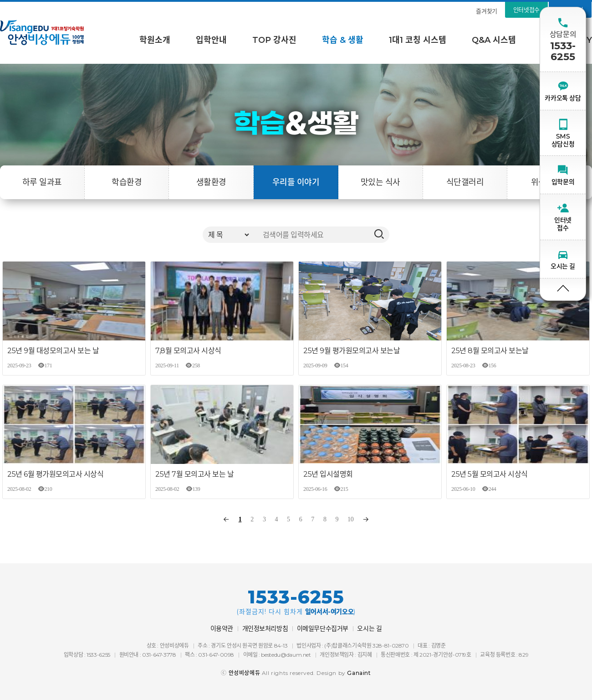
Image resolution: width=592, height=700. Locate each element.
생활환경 (211, 182)
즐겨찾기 (486, 11)
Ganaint (359, 673)
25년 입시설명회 (328, 474)
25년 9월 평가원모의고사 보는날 (352, 351)
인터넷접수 (526, 10)
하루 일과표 (42, 182)
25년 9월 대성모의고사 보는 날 (53, 351)
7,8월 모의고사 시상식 (188, 351)
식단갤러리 (465, 182)
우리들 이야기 (296, 182)
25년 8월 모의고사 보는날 (490, 351)
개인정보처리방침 (265, 628)
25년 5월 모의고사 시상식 (490, 474)
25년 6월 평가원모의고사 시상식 (55, 474)
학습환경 (127, 182)
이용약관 (222, 628)
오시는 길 (369, 628)
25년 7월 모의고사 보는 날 (194, 474)
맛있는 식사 (380, 182)
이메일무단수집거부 (323, 628)
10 (350, 519)
